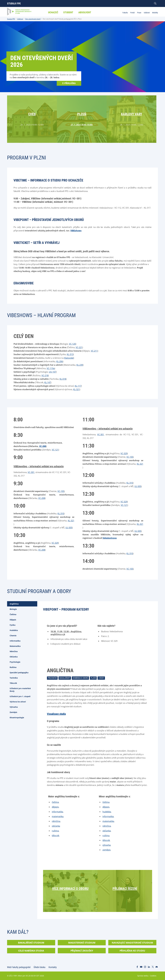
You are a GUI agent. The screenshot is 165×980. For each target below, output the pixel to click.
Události (20, 19)
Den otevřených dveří (33, 19)
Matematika (15, 646)
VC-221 (79, 347)
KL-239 (80, 365)
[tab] (22, 604)
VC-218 (45, 375)
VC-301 (31, 472)
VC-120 (72, 344)
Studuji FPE (14, 3)
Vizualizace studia (56, 714)
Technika (14, 678)
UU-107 (52, 372)
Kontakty (53, 967)
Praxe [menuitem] (139, 13)
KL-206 (60, 361)
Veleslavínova (110, 538)
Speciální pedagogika (19, 673)
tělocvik (55, 836)
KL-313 (70, 354)
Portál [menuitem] (132, 13)
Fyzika (13, 625)
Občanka (14, 657)
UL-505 (69, 528)
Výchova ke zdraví (18, 702)
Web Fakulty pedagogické (19, 967)
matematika (58, 816)
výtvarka (107, 845)
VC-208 (43, 446)
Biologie (13, 609)
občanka (56, 826)
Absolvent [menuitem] (85, 12)
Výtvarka (14, 707)
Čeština (13, 614)
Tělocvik (13, 683)
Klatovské (69, 358)
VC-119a (51, 368)
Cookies (153, 976)
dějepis (55, 807)
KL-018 (63, 379)
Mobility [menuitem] (155, 13)
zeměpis (107, 850)
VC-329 (55, 543)
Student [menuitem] (68, 12)
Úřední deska (40, 967)
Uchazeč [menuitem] (53, 12)
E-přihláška (69, 83)
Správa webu (143, 976)
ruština (55, 831)
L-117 (79, 386)
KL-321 (76, 389)
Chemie (13, 636)
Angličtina (14, 604)
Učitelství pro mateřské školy (20, 690)
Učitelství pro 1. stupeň (20, 696)
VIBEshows (76, 231)
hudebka (107, 812)
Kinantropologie (17, 718)
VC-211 (94, 351)
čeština (55, 802)
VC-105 (61, 491)
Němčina (14, 651)
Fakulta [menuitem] (125, 13)
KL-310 (61, 514)
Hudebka (14, 630)
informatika (57, 812)
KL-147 (48, 382)
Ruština (13, 667)
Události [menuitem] (147, 13)
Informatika (15, 641)
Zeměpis (13, 712)
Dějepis (13, 620)
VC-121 (55, 450)
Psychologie (15, 662)
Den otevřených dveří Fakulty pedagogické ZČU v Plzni (62, 19)
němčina (56, 821)
